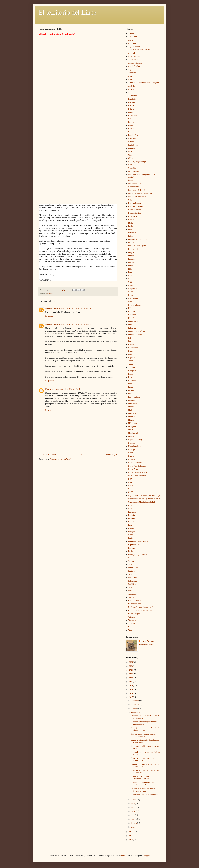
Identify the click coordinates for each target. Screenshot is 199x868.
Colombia (132, 168)
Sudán (131, 587)
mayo (133, 811)
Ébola (131, 223)
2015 (131, 836)
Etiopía (131, 252)
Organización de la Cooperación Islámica (144, 499)
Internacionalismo (135, 335)
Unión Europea (134, 614)
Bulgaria (132, 132)
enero (133, 827)
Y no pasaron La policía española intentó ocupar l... (143, 735)
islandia (131, 344)
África (131, 40)
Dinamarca (132, 216)
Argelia (131, 69)
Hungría (131, 318)
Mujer (131, 430)
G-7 (130, 279)
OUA (130, 509)
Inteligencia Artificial (137, 331)
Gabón (131, 285)
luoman (123, 856)
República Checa (135, 545)
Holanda (131, 312)
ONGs (131, 486)
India (130, 325)
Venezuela (132, 620)
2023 (131, 674)
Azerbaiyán (133, 96)
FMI (130, 269)
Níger (130, 453)
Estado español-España (137, 246)
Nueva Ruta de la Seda (137, 466)
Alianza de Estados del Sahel (140, 50)
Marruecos (132, 413)
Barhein (131, 106)
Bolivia (131, 122)
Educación (132, 233)
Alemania (132, 43)
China (131, 158)
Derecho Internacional (137, 203)
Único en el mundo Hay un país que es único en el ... (144, 759)
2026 (131, 662)
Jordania (131, 367)
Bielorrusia (133, 115)
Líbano (131, 390)
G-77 (130, 282)
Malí (130, 410)
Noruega (132, 459)
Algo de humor (134, 47)
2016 (131, 832)
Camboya (132, 138)
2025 (131, 666)
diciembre (135, 701)
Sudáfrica (132, 584)
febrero (134, 823)
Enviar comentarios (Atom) (60, 459)
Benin (131, 112)
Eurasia (131, 256)
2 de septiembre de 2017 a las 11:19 (66, 389)
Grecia (131, 302)
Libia (130, 394)
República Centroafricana (138, 541)
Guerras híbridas (135, 305)
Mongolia (132, 426)
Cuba (130, 200)
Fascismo (132, 259)
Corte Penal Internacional (138, 197)
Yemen (131, 630)
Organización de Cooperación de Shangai (144, 495)
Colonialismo (133, 171)
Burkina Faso (133, 135)
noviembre (135, 705)
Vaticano (132, 617)
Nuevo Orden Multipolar (138, 472)
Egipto (131, 236)
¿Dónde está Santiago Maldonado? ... (145, 795)
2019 (131, 689)
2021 (131, 682)
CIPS (130, 165)
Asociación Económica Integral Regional (144, 83)
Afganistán (132, 37)
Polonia (131, 528)
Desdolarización (135, 213)
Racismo (132, 538)
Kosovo (131, 377)
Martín (48, 389)
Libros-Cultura (134, 397)
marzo (134, 819)
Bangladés (132, 99)
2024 (131, 670)
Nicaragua (132, 450)
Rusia (130, 551)
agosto (134, 800)
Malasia (131, 407)
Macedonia (133, 404)
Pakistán (131, 515)
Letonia (131, 387)
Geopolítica (133, 289)
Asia (130, 79)
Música (131, 436)
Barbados (132, 102)
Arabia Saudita (134, 66)
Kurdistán (132, 381)
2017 (131, 697)
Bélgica (131, 109)
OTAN (131, 505)
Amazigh (132, 53)
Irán (130, 341)
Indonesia (132, 328)
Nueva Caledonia (135, 463)
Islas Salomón (134, 348)
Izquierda (132, 357)
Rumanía (132, 548)
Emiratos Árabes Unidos (138, 239)
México (131, 420)
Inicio (80, 454)
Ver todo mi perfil (146, 645)
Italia (130, 354)
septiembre (135, 712)
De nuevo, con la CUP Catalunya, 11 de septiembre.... (145, 765)
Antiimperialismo (135, 63)
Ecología (132, 226)
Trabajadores (133, 594)
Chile (130, 155)
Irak (130, 338)
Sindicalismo (133, 568)
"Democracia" (134, 33)
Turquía (131, 597)
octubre (134, 708)
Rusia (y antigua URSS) (138, 555)
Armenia (132, 76)
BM (130, 119)
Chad (130, 152)
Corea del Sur (134, 187)
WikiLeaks (132, 627)
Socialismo (133, 578)
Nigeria (131, 456)
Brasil (131, 125)
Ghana (131, 295)
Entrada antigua (111, 454)
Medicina (132, 417)
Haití (130, 308)
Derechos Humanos (136, 207)
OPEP (131, 492)
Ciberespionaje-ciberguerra (139, 162)
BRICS (131, 129)
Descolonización (135, 210)
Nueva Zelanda (134, 469)
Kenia (131, 374)
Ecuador (131, 229)
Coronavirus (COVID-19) (138, 190)
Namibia (132, 443)
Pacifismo (132, 512)
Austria (131, 89)
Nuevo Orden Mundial (137, 476)
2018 (131, 693)
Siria (130, 574)
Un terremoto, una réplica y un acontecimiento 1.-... (142, 784)
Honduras (132, 315)
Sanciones (132, 558)
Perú (130, 525)
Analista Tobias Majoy (55, 308)
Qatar (130, 535)
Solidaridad (133, 581)
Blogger (146, 856)
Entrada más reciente (47, 454)
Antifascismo (133, 60)
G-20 (130, 275)
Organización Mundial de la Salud (142, 502)
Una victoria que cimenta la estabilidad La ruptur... (141, 778)
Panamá (131, 522)
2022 (131, 678)
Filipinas (132, 262)
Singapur (132, 571)
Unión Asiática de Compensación (141, 607)
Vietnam (131, 624)
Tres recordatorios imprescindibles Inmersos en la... (144, 723)
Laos (130, 384)
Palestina (132, 518)
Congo (131, 180)
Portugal (131, 532)
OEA (130, 479)
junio (133, 807)
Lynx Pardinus (148, 641)
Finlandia (132, 266)
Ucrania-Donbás (135, 600)
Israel (130, 351)
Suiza (130, 591)
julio (133, 803)
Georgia (131, 292)
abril (133, 815)
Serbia (131, 564)
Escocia (131, 243)
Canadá (131, 142)
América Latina (134, 56)
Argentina (51, 294)
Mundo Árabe (134, 433)
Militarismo (133, 423)
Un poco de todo (135, 604)
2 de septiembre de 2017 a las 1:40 (78, 324)
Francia (131, 272)
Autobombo (133, 93)
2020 (131, 685)
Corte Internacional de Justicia (140, 193)
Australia (132, 86)
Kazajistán (132, 371)
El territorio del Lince (68, 12)
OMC (130, 482)
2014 (131, 840)
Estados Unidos (134, 249)
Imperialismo (133, 321)
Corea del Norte (134, 183)
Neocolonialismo (135, 446)
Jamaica (131, 361)
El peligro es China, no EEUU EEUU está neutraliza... (145, 729)
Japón (131, 364)
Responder (49, 316)
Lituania (131, 400)
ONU (130, 489)
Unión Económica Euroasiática (140, 610)
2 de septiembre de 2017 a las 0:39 (78, 308)
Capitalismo (133, 145)
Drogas (131, 220)
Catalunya (132, 148)
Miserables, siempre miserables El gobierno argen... (144, 790)
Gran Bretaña (133, 298)
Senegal (131, 561)
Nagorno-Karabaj (135, 440)
